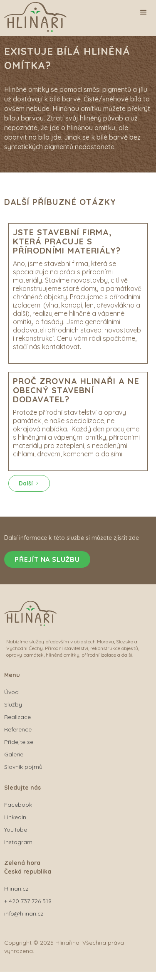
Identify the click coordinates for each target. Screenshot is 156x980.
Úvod (11, 692)
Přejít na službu (47, 559)
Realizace (17, 717)
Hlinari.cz (16, 889)
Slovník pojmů (23, 767)
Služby (13, 704)
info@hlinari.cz (24, 914)
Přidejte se (19, 742)
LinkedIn (15, 817)
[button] (144, 12)
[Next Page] (29, 483)
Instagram (18, 842)
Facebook (18, 805)
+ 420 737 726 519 (28, 901)
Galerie (14, 754)
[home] (50, 19)
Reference (18, 729)
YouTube (16, 830)
